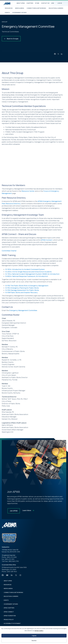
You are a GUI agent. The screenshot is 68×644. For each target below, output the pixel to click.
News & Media (20, 8)
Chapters (30, 3)
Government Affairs (19, 13)
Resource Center (28, 191)
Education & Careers (56, 8)
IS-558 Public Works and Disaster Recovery (21, 292)
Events (7, 13)
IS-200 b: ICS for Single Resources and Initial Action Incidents (28, 272)
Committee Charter (9, 251)
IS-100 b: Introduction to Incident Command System (25, 269)
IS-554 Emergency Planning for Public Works (22, 288)
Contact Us (45, 3)
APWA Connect (47, 240)
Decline (34, 641)
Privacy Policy (9, 620)
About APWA (21, 3)
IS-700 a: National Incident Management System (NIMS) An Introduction (32, 274)
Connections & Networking (36, 8)
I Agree (34, 636)
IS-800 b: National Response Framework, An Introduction (27, 276)
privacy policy (39, 631)
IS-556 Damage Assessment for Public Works (22, 290)
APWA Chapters (9, 608)
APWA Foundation (10, 616)
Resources (9, 8)
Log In (60, 3)
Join (53, 3)
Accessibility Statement (12, 623)
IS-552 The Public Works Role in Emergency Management (27, 286)
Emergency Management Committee (23, 310)
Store (37, 3)
